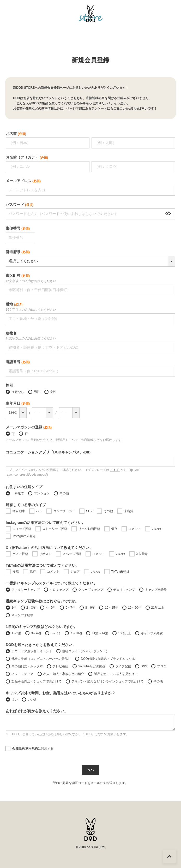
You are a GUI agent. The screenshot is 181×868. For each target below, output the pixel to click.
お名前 (16, 134)
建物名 (11, 333)
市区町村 (18, 276)
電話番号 (18, 362)
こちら (115, 470)
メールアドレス (23, 181)
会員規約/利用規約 (25, 749)
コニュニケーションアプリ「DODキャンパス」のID (48, 452)
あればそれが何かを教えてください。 (37, 711)
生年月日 (18, 403)
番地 (14, 305)
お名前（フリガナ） (27, 157)
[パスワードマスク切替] (167, 214)
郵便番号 (18, 228)
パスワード (20, 205)
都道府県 (18, 252)
